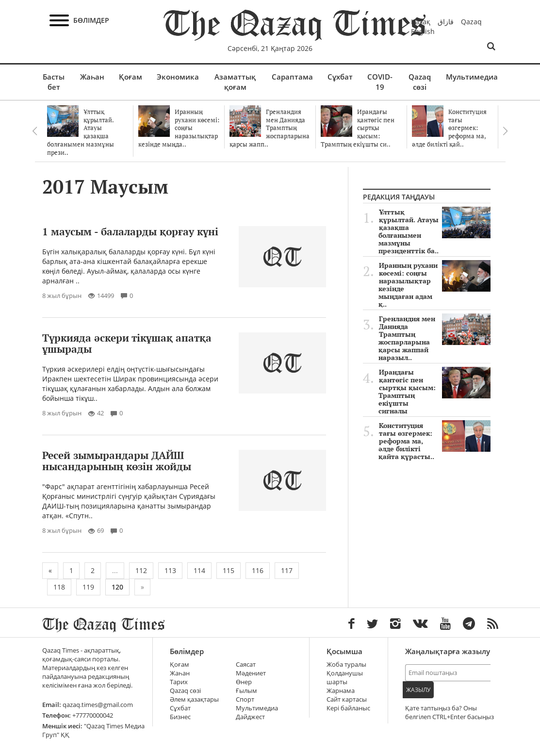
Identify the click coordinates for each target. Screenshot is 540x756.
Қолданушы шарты (345, 678)
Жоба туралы (346, 665)
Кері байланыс (348, 708)
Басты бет (54, 82)
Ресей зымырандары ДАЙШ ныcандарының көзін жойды (117, 461)
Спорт (245, 699)
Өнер (244, 682)
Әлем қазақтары (194, 699)
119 (88, 587)
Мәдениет (251, 673)
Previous (35, 131)
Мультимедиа (472, 77)
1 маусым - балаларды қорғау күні (130, 231)
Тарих (179, 682)
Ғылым (246, 691)
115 (229, 570)
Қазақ (421, 22)
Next (506, 131)
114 (199, 570)
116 (258, 570)
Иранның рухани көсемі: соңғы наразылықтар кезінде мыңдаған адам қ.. (434, 285)
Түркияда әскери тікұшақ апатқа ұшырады (127, 343)
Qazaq (471, 22)
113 (170, 570)
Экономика (178, 77)
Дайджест (250, 717)
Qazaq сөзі (420, 82)
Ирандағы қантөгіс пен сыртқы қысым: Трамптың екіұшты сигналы (434, 392)
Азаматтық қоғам (235, 82)
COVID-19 (380, 82)
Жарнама (341, 691)
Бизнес (180, 717)
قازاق (446, 22)
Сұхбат (340, 77)
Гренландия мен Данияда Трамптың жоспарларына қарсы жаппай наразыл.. (434, 338)
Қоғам (131, 77)
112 (141, 570)
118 (59, 587)
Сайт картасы (347, 699)
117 (287, 570)
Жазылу (418, 690)
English (423, 31)
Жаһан (92, 77)
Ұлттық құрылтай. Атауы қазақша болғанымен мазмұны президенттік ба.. (434, 231)
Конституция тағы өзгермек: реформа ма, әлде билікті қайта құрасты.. (434, 441)
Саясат (246, 665)
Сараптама (292, 77)
